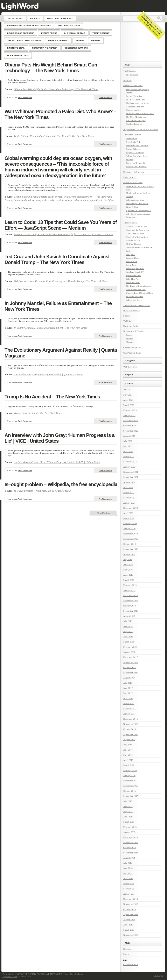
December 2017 (131, 657)
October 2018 (130, 606)
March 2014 (129, 883)
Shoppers (130, 342)
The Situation (132, 75)
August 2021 (129, 482)
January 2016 (129, 775)
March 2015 (129, 822)
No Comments (105, 97)
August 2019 (129, 554)
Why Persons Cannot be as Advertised (141, 129)
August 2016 (129, 739)
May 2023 (128, 395)
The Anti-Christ (133, 282)
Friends (129, 339)
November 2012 (131, 935)
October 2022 (130, 426)
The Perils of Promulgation (138, 286)
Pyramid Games (133, 149)
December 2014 (131, 837)
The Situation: (130, 71)
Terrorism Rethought (135, 163)
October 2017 (130, 667)
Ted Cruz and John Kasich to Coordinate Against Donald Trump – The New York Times (57, 259)
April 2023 (128, 400)
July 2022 (128, 441)
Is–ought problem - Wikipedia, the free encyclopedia (42, 491)
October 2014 (130, 847)
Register (127, 949)
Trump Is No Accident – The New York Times (52, 397)
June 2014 (128, 868)
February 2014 (130, 889)
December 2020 (131, 508)
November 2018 (131, 601)
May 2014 (128, 873)
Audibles (127, 80)
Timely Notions (130, 223)
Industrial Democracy (133, 85)
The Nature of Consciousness (137, 305)
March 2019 (129, 580)
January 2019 (129, 590)
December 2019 (131, 534)
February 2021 (130, 498)
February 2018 (130, 647)
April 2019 (128, 575)
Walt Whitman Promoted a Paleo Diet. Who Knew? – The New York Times (60, 114)
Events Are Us (130, 177)
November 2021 (131, 472)
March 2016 (129, 765)
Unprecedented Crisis (136, 289)
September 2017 (131, 673)
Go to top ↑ (158, 975)
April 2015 (128, 817)
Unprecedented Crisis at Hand (140, 293)
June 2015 (128, 806)
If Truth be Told (133, 241)
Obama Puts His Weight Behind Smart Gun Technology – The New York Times (51, 68)
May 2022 (128, 446)
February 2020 (130, 523)
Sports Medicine (133, 275)
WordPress (78, 974)
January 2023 (129, 415)
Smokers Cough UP (135, 272)
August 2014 (129, 858)
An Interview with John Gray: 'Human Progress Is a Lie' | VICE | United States (57, 462)
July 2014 (128, 863)
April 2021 (128, 487)
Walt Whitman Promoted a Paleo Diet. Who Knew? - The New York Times (54, 136)
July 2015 (128, 801)
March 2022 (129, 456)
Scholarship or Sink (135, 200)
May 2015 (128, 811)
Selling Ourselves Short (137, 156)
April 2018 (128, 637)
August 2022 (129, 436)
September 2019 (131, 549)
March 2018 (129, 642)
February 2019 (130, 585)
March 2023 (129, 405)
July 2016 (128, 745)
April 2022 (128, 451)
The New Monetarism (136, 117)
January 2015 (129, 832)
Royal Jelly (131, 265)
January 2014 (129, 894)
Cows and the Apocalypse (138, 230)
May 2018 (128, 631)
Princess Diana (133, 258)
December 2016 (131, 719)
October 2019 (130, 544)
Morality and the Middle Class (140, 113)
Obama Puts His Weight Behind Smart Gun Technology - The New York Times (56, 89)
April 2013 (128, 925)
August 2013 (129, 919)
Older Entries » (103, 513)
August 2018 (129, 616)
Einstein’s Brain (131, 326)
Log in (126, 954)
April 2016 (128, 760)
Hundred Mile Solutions (137, 237)
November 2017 (131, 662)
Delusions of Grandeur (134, 172)
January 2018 (129, 652)
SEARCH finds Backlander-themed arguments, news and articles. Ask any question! (151, 25)
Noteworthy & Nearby (134, 331)
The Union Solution (132, 135)
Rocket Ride (132, 261)
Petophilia (131, 254)
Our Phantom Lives (132, 353)
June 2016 (128, 750)
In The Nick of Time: (133, 182)
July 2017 (128, 683)
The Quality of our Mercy (138, 103)
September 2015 (131, 796)
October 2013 (130, 909)
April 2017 (128, 698)
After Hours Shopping (136, 120)
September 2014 (131, 853)
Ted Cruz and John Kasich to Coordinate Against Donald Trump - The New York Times (61, 281)
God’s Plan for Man (135, 234)
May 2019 (128, 570)
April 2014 (128, 878)
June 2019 (128, 564)
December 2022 (131, 420)
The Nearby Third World (137, 203)
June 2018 (128, 626)
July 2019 (128, 559)
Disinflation (131, 139)
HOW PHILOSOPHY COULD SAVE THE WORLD (40, 974)
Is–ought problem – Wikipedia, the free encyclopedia (61, 484)
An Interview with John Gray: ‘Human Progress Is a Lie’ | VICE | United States (60, 438)
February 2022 (130, 462)
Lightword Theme (10, 976)
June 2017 (128, 688)
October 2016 (130, 729)
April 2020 (128, 513)
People (129, 335)
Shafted (130, 159)
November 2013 (131, 904)
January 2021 (129, 503)
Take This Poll (133, 279)
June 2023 (128, 390)
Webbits (127, 321)
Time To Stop (132, 207)
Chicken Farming (134, 124)
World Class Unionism (136, 166)
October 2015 (130, 791)
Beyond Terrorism (134, 96)
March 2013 (129, 930)
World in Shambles (135, 296)
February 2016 (130, 770)
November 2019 (131, 539)
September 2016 (131, 734)
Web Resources (25, 97)
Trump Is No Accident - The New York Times (38, 413)
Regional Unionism (135, 152)
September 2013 (131, 914)
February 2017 (130, 709)
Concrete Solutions (132, 348)
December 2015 (131, 781)
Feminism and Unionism (137, 145)
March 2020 (129, 518)
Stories (127, 316)
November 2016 (131, 724)
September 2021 (131, 477)
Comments (131, 964)
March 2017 (129, 703)
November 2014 (131, 842)
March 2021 (129, 492)
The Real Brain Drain (136, 100)
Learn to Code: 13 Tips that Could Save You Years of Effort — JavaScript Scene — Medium (61, 225)
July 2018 (128, 621)
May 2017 (128, 693)
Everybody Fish (133, 142)
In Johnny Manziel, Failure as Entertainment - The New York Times (51, 328)
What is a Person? (131, 311)
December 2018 (131, 595)
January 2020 (129, 528)
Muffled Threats (133, 244)
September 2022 (131, 431)
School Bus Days (134, 300)
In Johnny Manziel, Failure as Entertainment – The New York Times (58, 306)
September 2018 (131, 611)
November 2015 (131, 786)
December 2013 (131, 899)
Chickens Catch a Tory (136, 227)
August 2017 (129, 678)
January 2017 (129, 714)
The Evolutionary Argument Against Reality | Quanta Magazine (61, 353)
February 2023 (130, 410)
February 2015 (130, 827)
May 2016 (128, 755)
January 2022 (129, 467)
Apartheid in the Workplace (138, 210)
